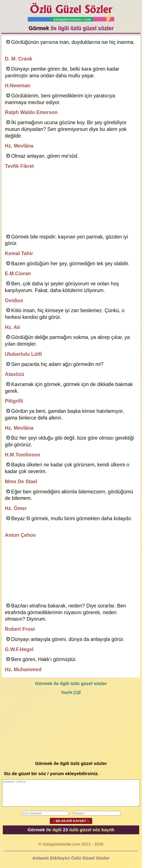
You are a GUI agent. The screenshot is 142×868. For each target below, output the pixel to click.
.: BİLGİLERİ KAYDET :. (71, 821)
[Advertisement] (71, 202)
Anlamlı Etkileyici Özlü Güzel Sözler (71, 858)
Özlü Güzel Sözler (71, 11)
